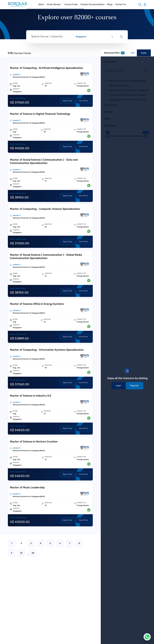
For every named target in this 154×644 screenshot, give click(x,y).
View (83, 101)
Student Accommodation (93, 4)
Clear (133, 53)
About (41, 4)
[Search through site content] (48, 37)
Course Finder (71, 4)
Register (135, 386)
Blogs (110, 4)
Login (118, 386)
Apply (68, 101)
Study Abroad (54, 4)
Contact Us (121, 4)
